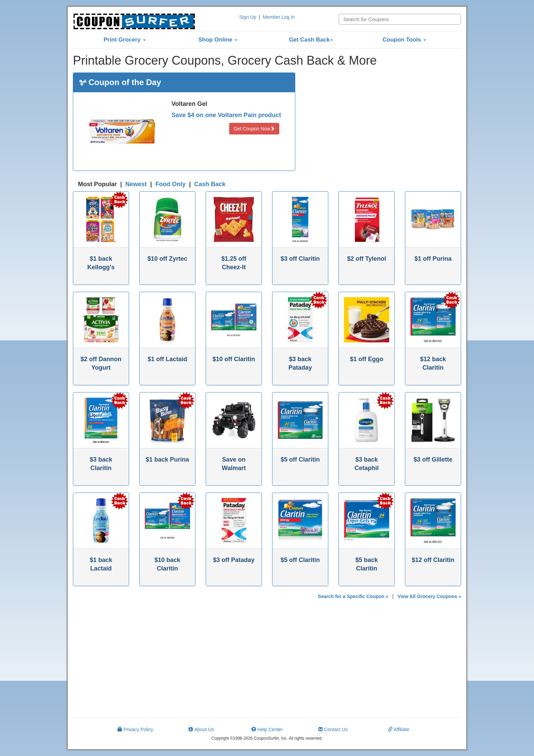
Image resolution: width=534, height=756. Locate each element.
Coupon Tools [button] (404, 40)
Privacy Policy (135, 729)
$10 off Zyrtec (167, 259)
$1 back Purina (167, 460)
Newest (136, 184)
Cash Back (210, 184)
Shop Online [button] (218, 40)
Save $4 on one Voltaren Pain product (226, 115)
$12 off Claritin (433, 560)
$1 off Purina (433, 259)
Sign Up (248, 17)
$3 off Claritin (300, 259)
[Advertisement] (383, 120)
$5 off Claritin (300, 460)
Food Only (170, 184)
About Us (201, 729)
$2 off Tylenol (367, 259)
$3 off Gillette (433, 460)
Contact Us (333, 729)
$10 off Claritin (234, 359)
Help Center (267, 729)
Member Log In (279, 17)
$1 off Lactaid (167, 359)
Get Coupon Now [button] (254, 129)
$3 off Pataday (234, 560)
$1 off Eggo (367, 359)
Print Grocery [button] (124, 40)
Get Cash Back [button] (311, 40)
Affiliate (399, 729)
